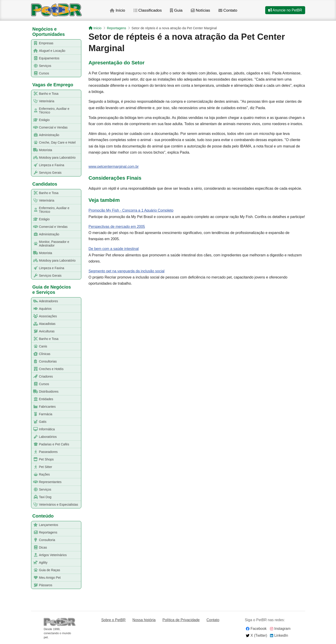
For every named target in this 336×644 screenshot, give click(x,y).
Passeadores (45, 452)
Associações (44, 316)
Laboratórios (44, 437)
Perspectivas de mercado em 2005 (117, 227)
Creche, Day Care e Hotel (54, 143)
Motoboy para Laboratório (54, 158)
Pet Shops (43, 459)
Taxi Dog (41, 497)
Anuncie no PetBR (285, 11)
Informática (43, 429)
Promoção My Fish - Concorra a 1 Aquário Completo (131, 210)
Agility (40, 563)
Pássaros (42, 585)
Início (119, 11)
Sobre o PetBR (113, 620)
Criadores (42, 377)
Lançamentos (45, 525)
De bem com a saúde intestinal (114, 249)
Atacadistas (44, 324)
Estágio (41, 120)
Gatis (39, 422)
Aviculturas (43, 331)
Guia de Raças (46, 570)
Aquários (42, 309)
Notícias (203, 11)
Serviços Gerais (47, 173)
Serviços (41, 66)
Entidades (42, 399)
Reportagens (44, 532)
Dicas (39, 548)
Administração (45, 135)
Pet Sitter (42, 467)
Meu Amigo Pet (46, 578)
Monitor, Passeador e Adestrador (50, 244)
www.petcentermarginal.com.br (114, 167)
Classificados (150, 11)
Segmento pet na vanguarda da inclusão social (127, 271)
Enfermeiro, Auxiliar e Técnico (50, 110)
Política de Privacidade (181, 620)
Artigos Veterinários (49, 555)
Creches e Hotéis (48, 369)
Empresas (42, 43)
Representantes (47, 482)
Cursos (40, 73)
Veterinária (43, 101)
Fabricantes (44, 407)
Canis (39, 346)
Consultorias (44, 361)
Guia (179, 11)
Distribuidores (45, 392)
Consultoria (43, 540)
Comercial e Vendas (50, 127)
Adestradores (45, 301)
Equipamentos (46, 58)
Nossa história (144, 620)
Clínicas (41, 354)
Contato (231, 11)
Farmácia (42, 414)
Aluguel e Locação (48, 51)
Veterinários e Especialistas (55, 505)
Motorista (42, 150)
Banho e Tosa (45, 94)
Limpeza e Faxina (48, 165)
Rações (41, 474)
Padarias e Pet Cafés (50, 444)
